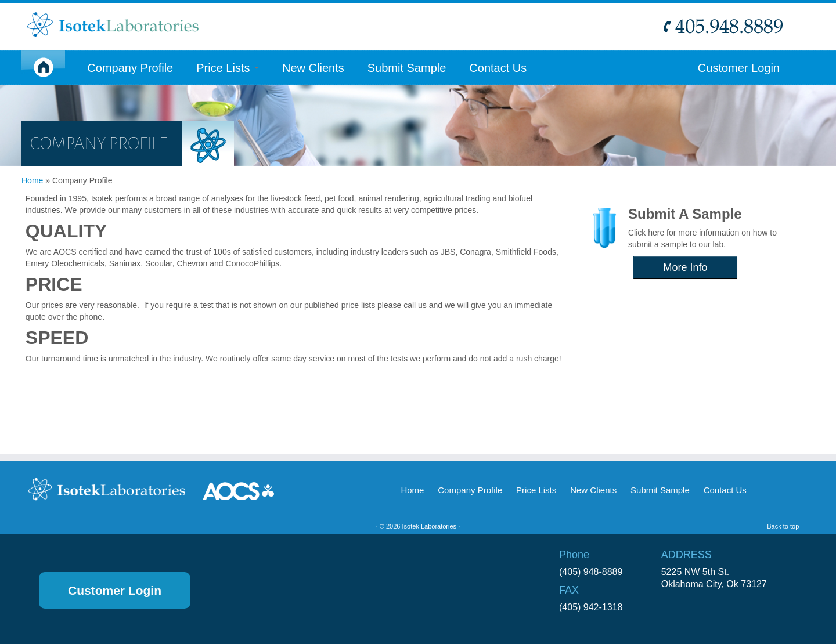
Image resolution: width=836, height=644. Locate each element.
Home (32, 180)
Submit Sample (407, 68)
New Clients (313, 68)
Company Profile (130, 68)
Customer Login (739, 68)
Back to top (783, 526)
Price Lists (228, 68)
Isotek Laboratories (430, 526)
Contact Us (498, 68)
